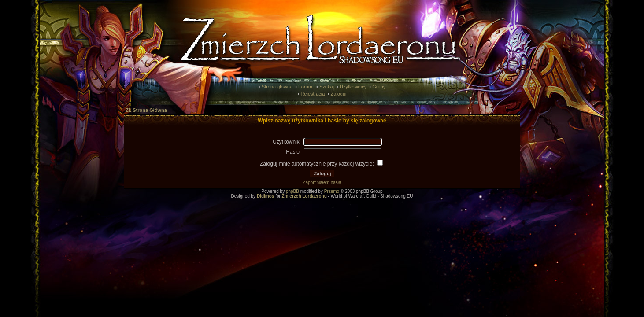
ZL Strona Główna (146, 110)
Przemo (332, 191)
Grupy (379, 87)
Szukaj (327, 87)
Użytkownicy (353, 87)
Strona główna (277, 87)
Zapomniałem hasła (322, 182)
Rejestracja (313, 94)
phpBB (292, 191)
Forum (305, 87)
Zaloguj (338, 94)
